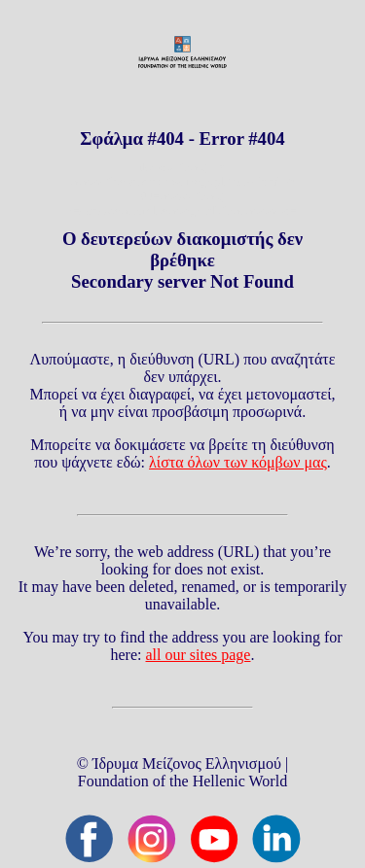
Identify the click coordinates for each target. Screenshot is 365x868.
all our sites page (199, 655)
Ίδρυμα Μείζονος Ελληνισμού (187, 764)
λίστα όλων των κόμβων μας (238, 462)
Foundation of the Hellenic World (182, 781)
